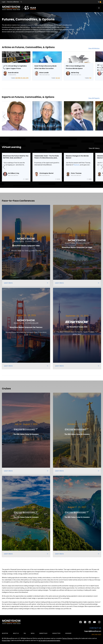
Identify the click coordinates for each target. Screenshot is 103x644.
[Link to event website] (26, 246)
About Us (16, 633)
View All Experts (94, 98)
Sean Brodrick (13, 73)
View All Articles (94, 48)
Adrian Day (75, 73)
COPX (27, 78)
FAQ (25, 633)
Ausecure (77, 165)
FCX (22, 78)
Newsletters (56, 633)
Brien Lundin (44, 73)
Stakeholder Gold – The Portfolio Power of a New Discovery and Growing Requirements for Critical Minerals (47, 157)
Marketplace (43, 633)
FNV (90, 78)
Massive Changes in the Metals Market (77, 157)
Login (4, 2)
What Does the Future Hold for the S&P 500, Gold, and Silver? (16, 157)
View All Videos (94, 148)
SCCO (24, 78)
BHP (16, 78)
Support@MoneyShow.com (93, 631)
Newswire (68, 633)
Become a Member (13, 2)
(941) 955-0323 (96, 635)
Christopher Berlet (46, 173)
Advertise (5, 633)
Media (33, 633)
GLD (59, 78)
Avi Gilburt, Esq (13, 173)
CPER (19, 78)
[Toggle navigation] (99, 8)
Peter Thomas (76, 173)
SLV (57, 78)
